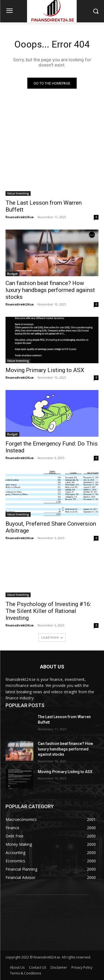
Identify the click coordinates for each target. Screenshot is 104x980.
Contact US (38, 967)
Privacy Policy (82, 967)
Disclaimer (59, 967)
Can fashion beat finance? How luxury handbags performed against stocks (50, 290)
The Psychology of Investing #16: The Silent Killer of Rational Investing (48, 611)
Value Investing (18, 193)
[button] (96, 11)
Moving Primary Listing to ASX (45, 370)
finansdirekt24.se (20, 217)
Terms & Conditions (26, 973)
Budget (12, 274)
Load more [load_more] (52, 637)
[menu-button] (9, 11)
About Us (17, 967)
